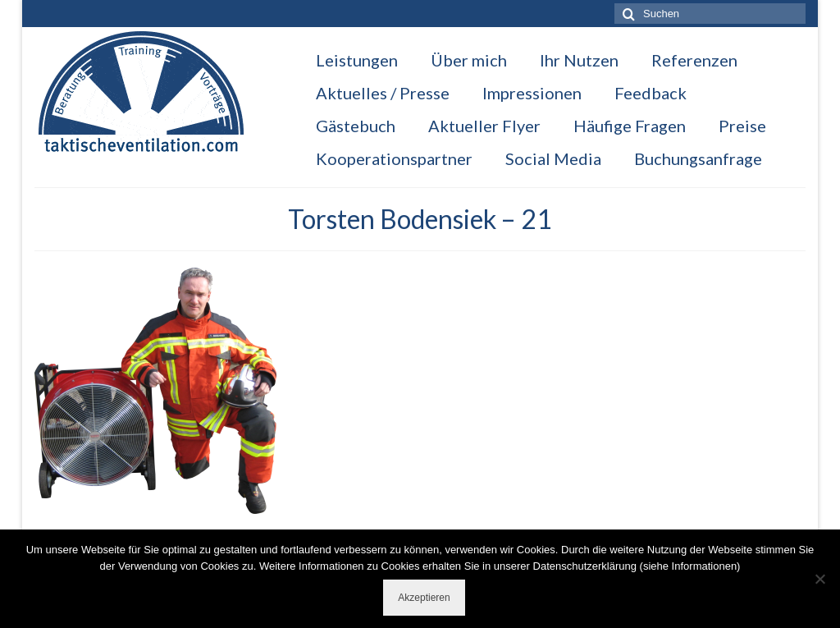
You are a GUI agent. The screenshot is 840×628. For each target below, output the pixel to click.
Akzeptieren (424, 598)
